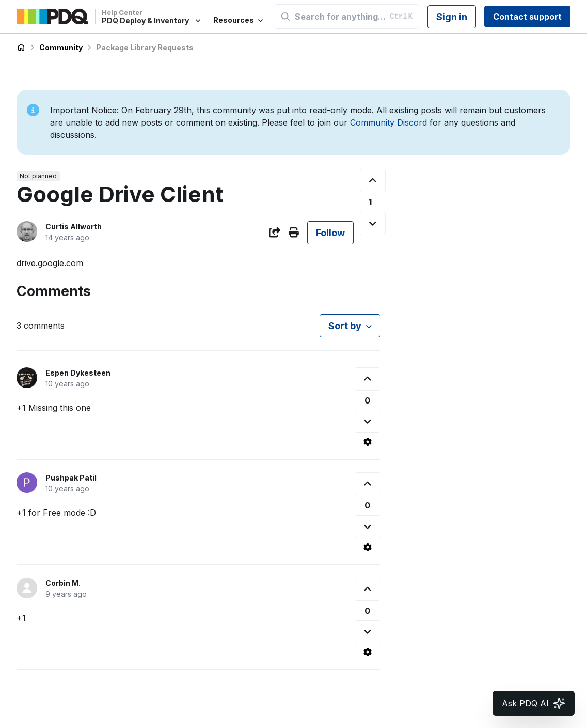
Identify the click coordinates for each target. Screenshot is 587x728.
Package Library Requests (145, 47)
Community (61, 47)
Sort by (345, 326)
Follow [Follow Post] (330, 233)
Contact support (527, 17)
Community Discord (388, 122)
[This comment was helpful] (368, 379)
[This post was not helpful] (373, 223)
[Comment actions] (368, 442)
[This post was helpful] (373, 181)
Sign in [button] (452, 17)
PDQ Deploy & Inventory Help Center (21, 48)
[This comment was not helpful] (368, 421)
